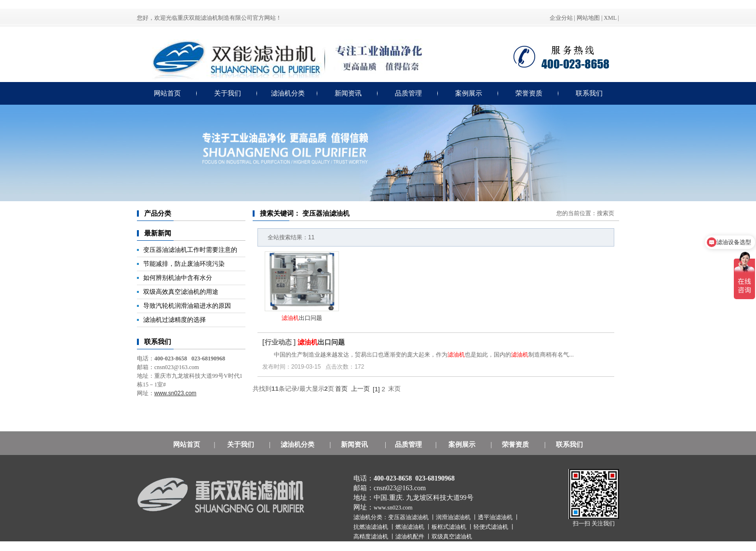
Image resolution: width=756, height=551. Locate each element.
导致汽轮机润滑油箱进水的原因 (187, 306)
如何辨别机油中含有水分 (178, 278)
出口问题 (302, 318)
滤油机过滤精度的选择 (175, 320)
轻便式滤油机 (492, 527)
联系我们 (589, 93)
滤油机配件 (411, 537)
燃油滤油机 (411, 527)
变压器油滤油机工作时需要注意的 (190, 250)
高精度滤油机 (371, 537)
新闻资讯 (348, 93)
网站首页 (167, 93)
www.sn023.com (393, 508)
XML (610, 18)
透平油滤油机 (496, 517)
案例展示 (469, 93)
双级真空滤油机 (452, 537)
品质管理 (408, 93)
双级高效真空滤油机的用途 (181, 292)
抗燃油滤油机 (371, 527)
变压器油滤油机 (409, 517)
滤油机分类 (288, 93)
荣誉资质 (529, 93)
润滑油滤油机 (454, 517)
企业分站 (561, 18)
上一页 (360, 389)
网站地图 (588, 18)
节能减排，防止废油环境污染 (184, 264)
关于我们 (228, 93)
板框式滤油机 (450, 527)
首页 (341, 389)
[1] (376, 389)
